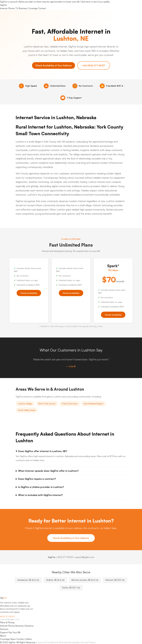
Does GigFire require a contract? (37, 479)
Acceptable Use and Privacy (82, 642)
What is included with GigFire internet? (40, 495)
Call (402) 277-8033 (94, 65)
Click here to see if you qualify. (95, 2)
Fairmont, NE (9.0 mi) (115, 580)
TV (17, 8)
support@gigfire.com (10, 619)
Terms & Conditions (47, 642)
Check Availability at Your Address (54, 65)
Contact (42, 8)
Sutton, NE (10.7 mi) (71, 588)
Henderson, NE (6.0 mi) (28, 580)
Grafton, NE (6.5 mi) (55, 580)
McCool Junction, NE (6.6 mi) (85, 580)
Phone (11, 8)
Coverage (33, 8)
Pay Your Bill (14, 632)
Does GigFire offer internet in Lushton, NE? (43, 451)
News (13, 639)
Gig (3, 5)
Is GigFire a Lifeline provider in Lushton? (41, 487)
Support (4, 632)
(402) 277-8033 (65, 557)
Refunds (63, 642)
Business (23, 8)
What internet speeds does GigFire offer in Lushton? (48, 471)
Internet (4, 8)
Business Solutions (24, 626)
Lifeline (28, 639)
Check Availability (29, 293)
